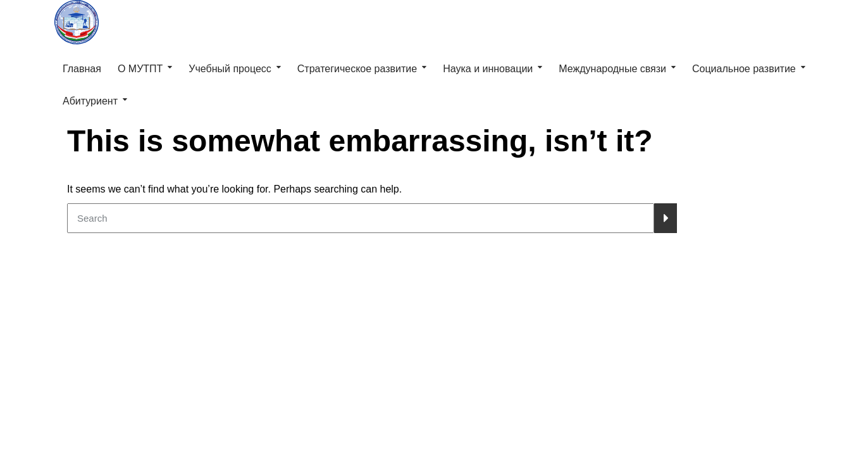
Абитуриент (90, 101)
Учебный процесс (230, 69)
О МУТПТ (140, 69)
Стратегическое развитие (357, 69)
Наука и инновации (488, 69)
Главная (82, 69)
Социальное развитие (744, 69)
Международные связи (612, 69)
